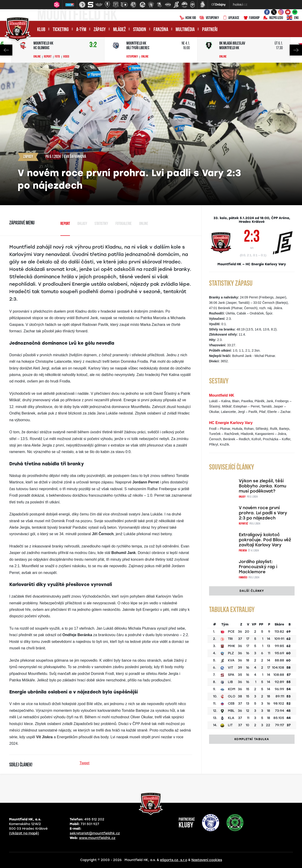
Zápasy (100, 30)
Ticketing (61, 30)
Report (48, 57)
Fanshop (251, 18)
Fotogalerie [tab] (124, 224)
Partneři (210, 30)
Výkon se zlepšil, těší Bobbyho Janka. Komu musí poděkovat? (263, 486)
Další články (252, 591)
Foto (57, 57)
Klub (41, 30)
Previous (6, 50)
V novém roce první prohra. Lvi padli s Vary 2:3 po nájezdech (263, 513)
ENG (293, 18)
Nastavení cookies (207, 860)
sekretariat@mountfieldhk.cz (95, 833)
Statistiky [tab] (101, 224)
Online (37, 57)
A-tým (81, 30)
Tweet (84, 763)
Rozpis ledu (273, 18)
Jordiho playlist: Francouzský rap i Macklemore (258, 567)
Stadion (140, 30)
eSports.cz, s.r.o (174, 860)
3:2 (93, 45)
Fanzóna (161, 30)
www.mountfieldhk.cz (97, 838)
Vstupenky (209, 18)
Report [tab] (65, 224)
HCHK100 (188, 18)
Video (66, 57)
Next (296, 50)
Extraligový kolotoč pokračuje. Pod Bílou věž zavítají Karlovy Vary (265, 540)
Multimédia (185, 30)
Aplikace (231, 18)
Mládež (119, 30)
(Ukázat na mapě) (24, 833)
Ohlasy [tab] (82, 224)
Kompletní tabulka (252, 739)
